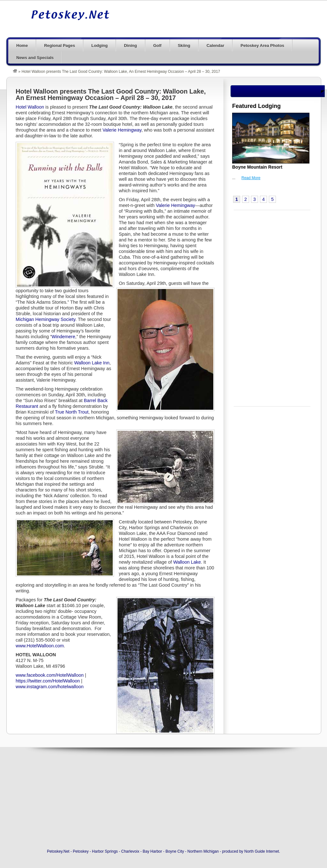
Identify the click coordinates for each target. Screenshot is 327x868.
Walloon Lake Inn (92, 363)
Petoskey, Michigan (70, 15)
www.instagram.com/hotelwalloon (50, 687)
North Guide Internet (262, 851)
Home (22, 46)
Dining (130, 46)
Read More (251, 178)
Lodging (99, 46)
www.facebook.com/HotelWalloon (50, 675)
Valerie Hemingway (122, 130)
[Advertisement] (204, 18)
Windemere (64, 337)
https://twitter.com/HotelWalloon (48, 681)
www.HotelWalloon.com (40, 646)
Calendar (216, 46)
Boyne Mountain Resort (257, 167)
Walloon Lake (187, 562)
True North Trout (72, 412)
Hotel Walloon (30, 107)
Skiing (184, 46)
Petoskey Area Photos (262, 46)
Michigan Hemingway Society (46, 319)
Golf (157, 46)
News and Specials (35, 58)
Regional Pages (60, 46)
